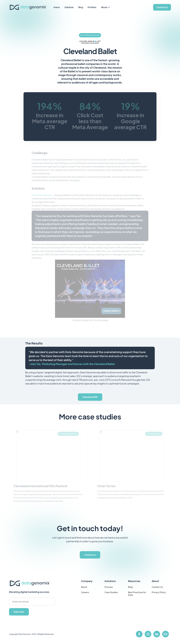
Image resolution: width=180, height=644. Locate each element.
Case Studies (111, 592)
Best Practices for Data (137, 594)
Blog (81, 7)
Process (109, 587)
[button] (106, 7)
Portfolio (92, 7)
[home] (28, 7)
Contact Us (157, 587)
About (104, 7)
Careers (85, 592)
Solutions (69, 7)
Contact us (162, 7)
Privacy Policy (159, 592)
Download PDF (90, 397)
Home (57, 7)
